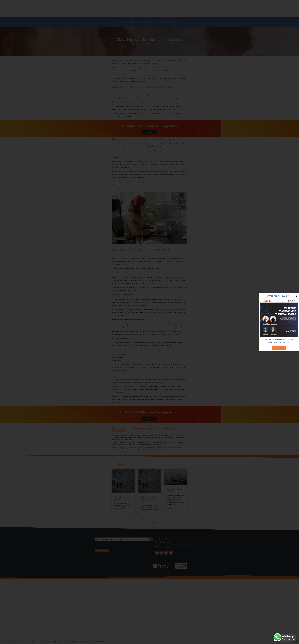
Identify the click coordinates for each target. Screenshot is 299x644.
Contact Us (178, 22)
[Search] (151, 539)
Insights (170, 22)
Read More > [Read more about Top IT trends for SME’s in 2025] (169, 509)
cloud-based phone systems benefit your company (136, 182)
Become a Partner (228, 8)
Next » (155, 522)
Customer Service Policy (116, 545)
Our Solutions (122, 22)
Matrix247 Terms (100, 545)
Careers (239, 8)
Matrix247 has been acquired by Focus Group (148, 499)
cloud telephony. (148, 74)
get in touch (153, 450)
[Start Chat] (296, 322)
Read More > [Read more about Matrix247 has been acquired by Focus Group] (143, 515)
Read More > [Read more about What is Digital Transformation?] (117, 513)
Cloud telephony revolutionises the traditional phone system (130, 96)
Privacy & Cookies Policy (134, 545)
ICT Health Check (136, 22)
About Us (209, 8)
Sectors (217, 8)
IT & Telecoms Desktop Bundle (155, 22)
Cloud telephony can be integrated (122, 386)
